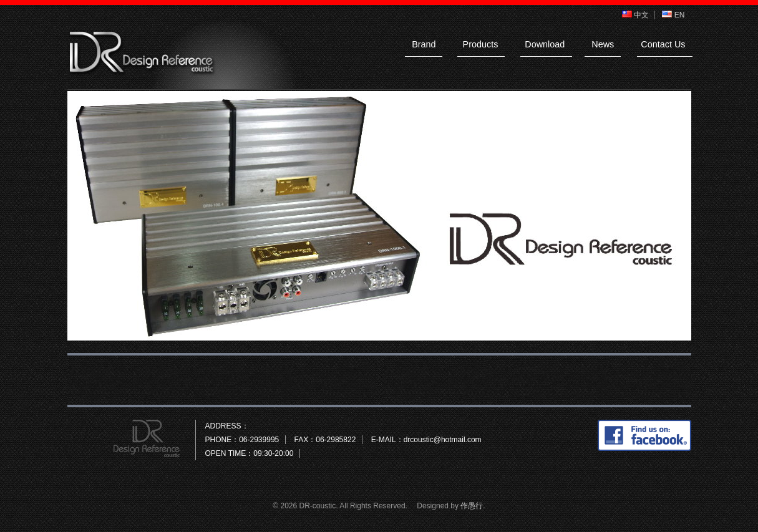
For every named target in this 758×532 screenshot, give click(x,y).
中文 (635, 15)
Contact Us (663, 44)
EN (673, 15)
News (603, 44)
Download (545, 44)
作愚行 (472, 506)
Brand (424, 44)
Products (481, 44)
